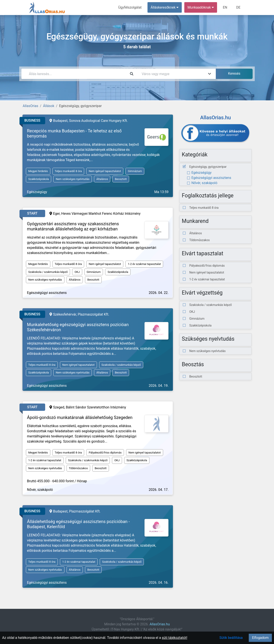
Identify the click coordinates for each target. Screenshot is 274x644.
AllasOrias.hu (160, 624)
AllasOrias (30, 106)
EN (225, 7)
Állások (49, 106)
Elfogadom (260, 638)
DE (238, 7)
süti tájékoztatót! (175, 638)
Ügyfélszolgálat (130, 7)
